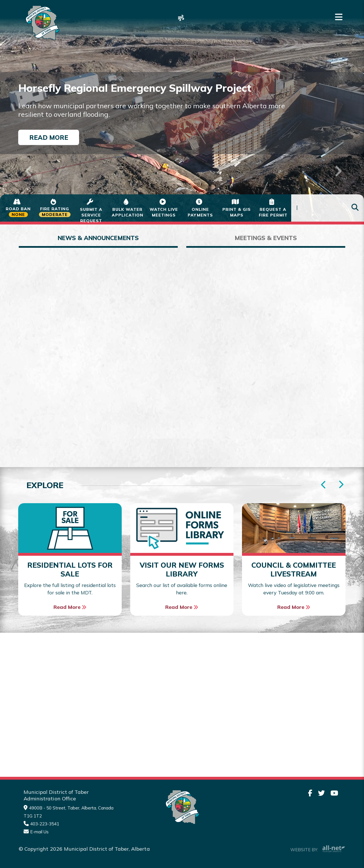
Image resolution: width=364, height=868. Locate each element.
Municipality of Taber (42, 23)
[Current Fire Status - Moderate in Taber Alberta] (55, 208)
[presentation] (341, 485)
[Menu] (339, 17)
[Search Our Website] (328, 208)
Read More (49, 137)
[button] (27, 164)
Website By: (318, 849)
